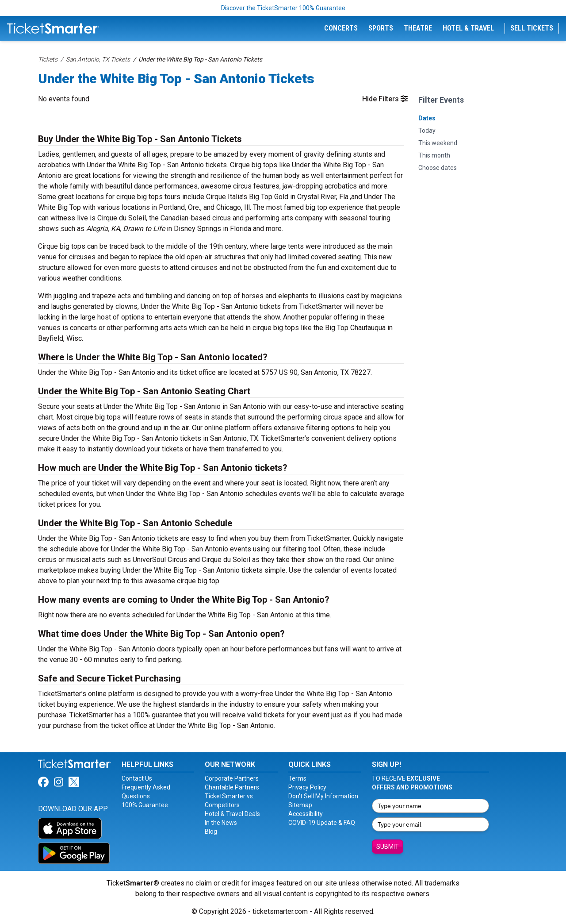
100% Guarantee (145, 805)
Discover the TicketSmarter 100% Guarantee (283, 8)
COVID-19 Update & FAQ (322, 823)
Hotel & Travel (468, 28)
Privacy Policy (307, 787)
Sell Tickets (532, 28)
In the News (221, 823)
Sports (381, 28)
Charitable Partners (232, 787)
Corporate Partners (232, 778)
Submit (388, 847)
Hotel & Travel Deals (232, 814)
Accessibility (306, 814)
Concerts (341, 28)
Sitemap (300, 805)
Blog (211, 832)
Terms (297, 778)
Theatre (418, 28)
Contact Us (137, 778)
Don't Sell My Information (323, 796)
